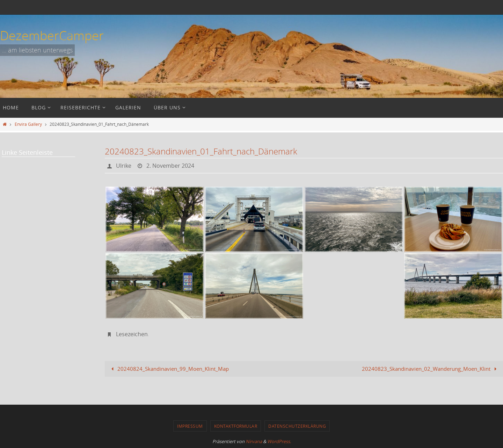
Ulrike (124, 166)
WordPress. (279, 441)
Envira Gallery (28, 124)
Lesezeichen (132, 334)
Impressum (190, 426)
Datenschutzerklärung (297, 426)
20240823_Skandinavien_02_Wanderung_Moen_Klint (431, 369)
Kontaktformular (236, 426)
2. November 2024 (170, 166)
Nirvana (254, 441)
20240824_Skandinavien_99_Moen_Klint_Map (169, 369)
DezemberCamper (52, 35)
